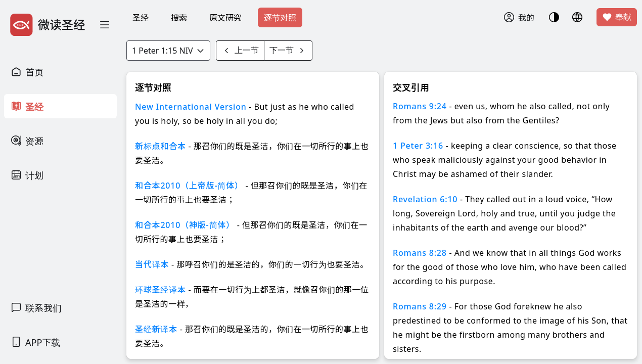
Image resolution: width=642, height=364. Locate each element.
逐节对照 (280, 18)
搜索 (179, 18)
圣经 (141, 18)
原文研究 (225, 18)
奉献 (617, 17)
